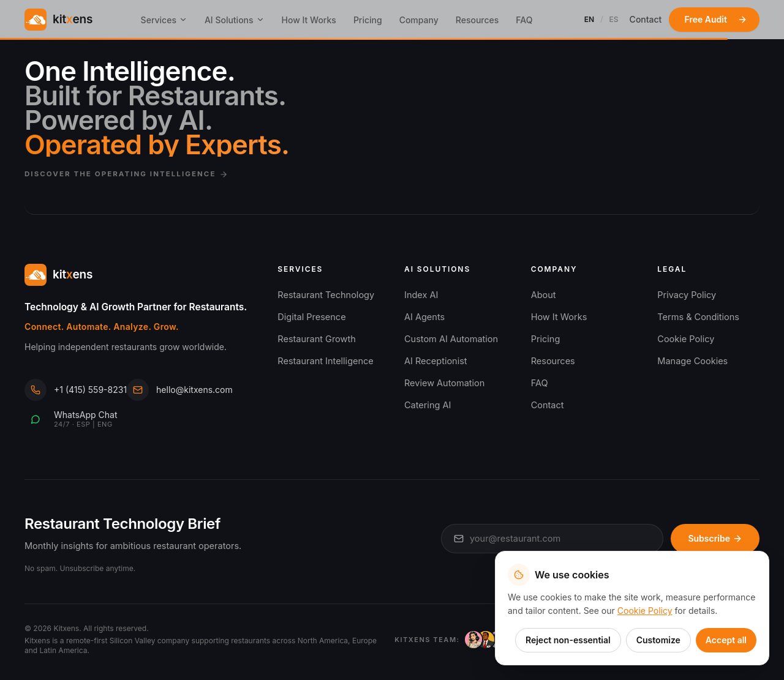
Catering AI (428, 405)
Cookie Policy (686, 339)
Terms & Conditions (698, 317)
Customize (658, 640)
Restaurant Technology (326, 295)
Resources (477, 20)
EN (589, 19)
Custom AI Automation (451, 339)
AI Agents (424, 317)
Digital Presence (311, 317)
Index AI (421, 295)
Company (419, 20)
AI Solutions (235, 20)
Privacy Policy (687, 295)
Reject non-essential (568, 640)
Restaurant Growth (316, 339)
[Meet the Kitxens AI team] (469, 640)
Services (164, 20)
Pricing (368, 20)
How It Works (309, 20)
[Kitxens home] (58, 20)
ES (614, 19)
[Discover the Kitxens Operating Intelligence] (392, 137)
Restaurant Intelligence (325, 361)
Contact (646, 19)
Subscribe (715, 538)
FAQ (524, 20)
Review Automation (444, 383)
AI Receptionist (436, 361)
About (544, 295)
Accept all (726, 640)
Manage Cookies (692, 361)
